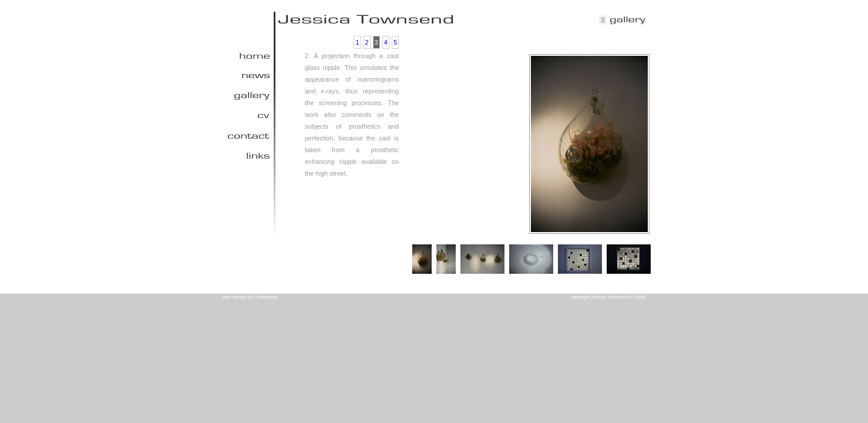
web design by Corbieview (250, 297)
